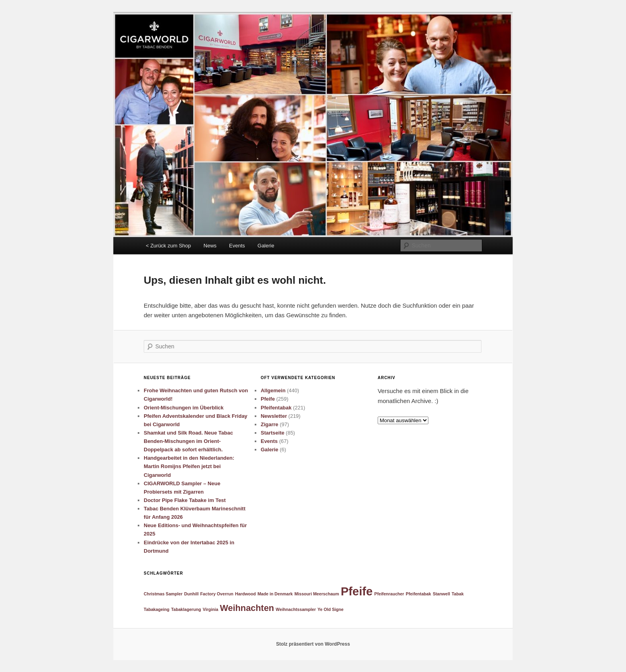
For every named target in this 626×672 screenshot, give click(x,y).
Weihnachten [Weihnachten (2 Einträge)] (247, 608)
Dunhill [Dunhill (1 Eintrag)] (191, 594)
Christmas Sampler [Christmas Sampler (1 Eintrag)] (163, 594)
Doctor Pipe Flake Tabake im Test (185, 500)
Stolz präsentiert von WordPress (313, 644)
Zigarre (269, 424)
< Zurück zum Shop (168, 246)
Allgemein (273, 390)
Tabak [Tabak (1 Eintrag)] (458, 594)
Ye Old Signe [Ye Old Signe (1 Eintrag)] (330, 609)
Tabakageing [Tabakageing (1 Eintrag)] (156, 609)
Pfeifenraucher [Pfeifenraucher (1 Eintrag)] (389, 594)
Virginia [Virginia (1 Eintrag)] (211, 609)
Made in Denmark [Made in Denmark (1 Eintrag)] (275, 594)
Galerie (266, 246)
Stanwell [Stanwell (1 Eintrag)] (441, 594)
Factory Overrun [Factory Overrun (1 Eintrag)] (217, 594)
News (210, 246)
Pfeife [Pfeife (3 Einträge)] (357, 591)
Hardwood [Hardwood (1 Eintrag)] (246, 594)
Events (237, 246)
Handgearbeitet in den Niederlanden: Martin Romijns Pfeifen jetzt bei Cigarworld (189, 466)
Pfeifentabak (276, 408)
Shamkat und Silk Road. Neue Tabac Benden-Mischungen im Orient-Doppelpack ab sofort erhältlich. (188, 441)
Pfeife (268, 399)
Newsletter (274, 416)
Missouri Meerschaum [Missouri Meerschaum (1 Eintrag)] (317, 594)
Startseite (272, 433)
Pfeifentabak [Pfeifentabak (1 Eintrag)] (418, 594)
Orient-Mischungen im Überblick (184, 408)
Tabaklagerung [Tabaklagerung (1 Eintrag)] (186, 609)
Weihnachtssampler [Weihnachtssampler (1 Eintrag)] (296, 609)
